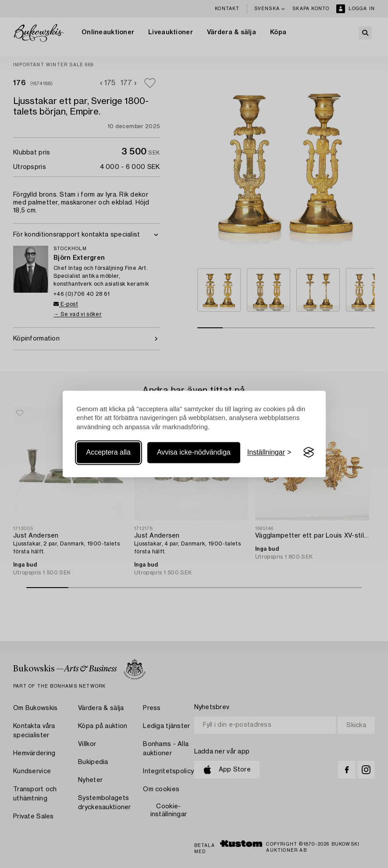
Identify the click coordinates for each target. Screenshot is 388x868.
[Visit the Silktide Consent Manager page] (309, 452)
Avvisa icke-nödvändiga (194, 452)
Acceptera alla (109, 452)
